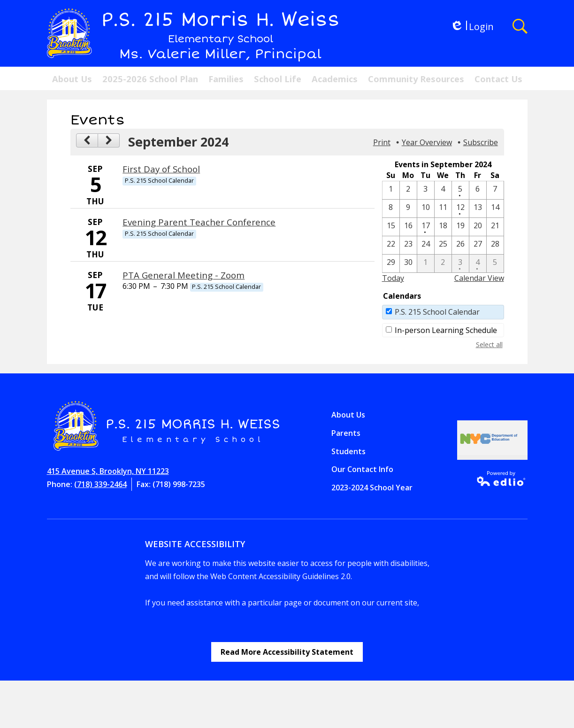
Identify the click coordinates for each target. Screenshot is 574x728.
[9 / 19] (460, 227)
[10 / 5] (495, 263)
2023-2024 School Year (372, 488)
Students (348, 451)
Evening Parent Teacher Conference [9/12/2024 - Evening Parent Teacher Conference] (199, 222)
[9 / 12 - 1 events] (460, 209)
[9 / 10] (426, 209)
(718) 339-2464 (100, 484)
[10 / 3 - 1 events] (460, 263)
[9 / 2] (408, 190)
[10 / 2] (443, 263)
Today (393, 278)
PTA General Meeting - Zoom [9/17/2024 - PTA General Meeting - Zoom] (184, 275)
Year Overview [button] (427, 142)
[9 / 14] (495, 209)
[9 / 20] (478, 227)
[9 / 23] (408, 245)
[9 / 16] (408, 227)
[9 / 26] (460, 245)
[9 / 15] (391, 227)
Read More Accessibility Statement (287, 652)
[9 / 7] (495, 190)
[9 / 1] (391, 190)
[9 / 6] (478, 190)
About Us (348, 415)
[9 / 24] (426, 245)
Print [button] (382, 142)
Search (520, 26)
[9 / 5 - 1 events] (460, 190)
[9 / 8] (391, 209)
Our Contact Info (362, 469)
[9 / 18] (443, 227)
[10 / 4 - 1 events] (478, 263)
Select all (489, 345)
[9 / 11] (443, 209)
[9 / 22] (391, 245)
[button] (72, 78)
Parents (346, 433)
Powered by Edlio (498, 479)
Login (472, 27)
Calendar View (479, 278)
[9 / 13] (478, 209)
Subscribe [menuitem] (481, 142)
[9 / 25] (443, 245)
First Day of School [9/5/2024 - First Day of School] (161, 169)
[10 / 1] (426, 263)
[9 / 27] (478, 245)
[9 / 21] (495, 227)
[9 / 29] (391, 263)
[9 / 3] (426, 190)
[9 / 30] (408, 263)
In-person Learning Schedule (446, 330)
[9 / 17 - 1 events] (426, 227)
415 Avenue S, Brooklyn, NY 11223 (108, 471)
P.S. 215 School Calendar (437, 312)
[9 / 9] (408, 209)
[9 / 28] (495, 245)
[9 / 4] (443, 190)
